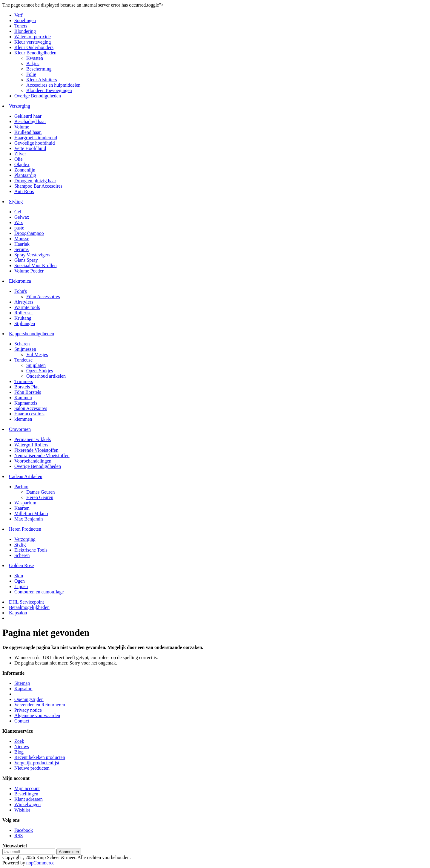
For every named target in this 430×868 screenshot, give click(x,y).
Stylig (20, 545)
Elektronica (20, 281)
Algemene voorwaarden (37, 715)
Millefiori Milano (31, 513)
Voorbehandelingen (33, 461)
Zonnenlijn (25, 170)
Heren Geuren (40, 497)
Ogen (20, 581)
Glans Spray (26, 260)
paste (19, 228)
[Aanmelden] (29, 852)
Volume (22, 127)
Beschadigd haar (30, 121)
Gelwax (22, 217)
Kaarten (22, 508)
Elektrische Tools (31, 550)
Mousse (22, 239)
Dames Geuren (41, 492)
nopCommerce (40, 863)
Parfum (21, 487)
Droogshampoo (29, 233)
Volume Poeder (29, 271)
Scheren (22, 555)
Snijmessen (25, 349)
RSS (19, 836)
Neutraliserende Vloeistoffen (42, 456)
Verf (19, 15)
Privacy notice (28, 710)
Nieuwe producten (32, 768)
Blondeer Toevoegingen (49, 90)
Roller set (24, 313)
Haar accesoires (29, 414)
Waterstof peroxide (33, 37)
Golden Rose (21, 565)
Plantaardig (25, 175)
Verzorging (20, 106)
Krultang (23, 318)
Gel (18, 212)
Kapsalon (18, 613)
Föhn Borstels (28, 392)
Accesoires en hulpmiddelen (53, 85)
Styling (16, 202)
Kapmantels (26, 403)
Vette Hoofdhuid (30, 148)
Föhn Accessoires (43, 297)
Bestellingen (26, 794)
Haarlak (22, 244)
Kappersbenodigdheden (32, 334)
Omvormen (20, 429)
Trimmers (24, 381)
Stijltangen (25, 323)
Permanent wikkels (33, 439)
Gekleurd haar (28, 116)
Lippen (21, 586)
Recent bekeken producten (40, 757)
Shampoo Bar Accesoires (38, 186)
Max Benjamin (29, 519)
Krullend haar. (28, 132)
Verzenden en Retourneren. (40, 705)
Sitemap (22, 683)
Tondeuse (23, 360)
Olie (19, 159)
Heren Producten (25, 529)
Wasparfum (25, 503)
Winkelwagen (27, 805)
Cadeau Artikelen (26, 476)
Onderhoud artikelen (46, 376)
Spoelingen (25, 20)
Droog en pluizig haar (35, 181)
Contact (22, 721)
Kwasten (35, 58)
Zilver (20, 154)
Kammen (23, 398)
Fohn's (21, 291)
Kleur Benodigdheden (35, 53)
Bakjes (33, 63)
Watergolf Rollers (31, 445)
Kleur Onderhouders (34, 47)
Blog (19, 752)
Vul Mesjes (37, 355)
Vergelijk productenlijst (37, 763)
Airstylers (24, 302)
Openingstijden (29, 699)
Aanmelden (69, 852)
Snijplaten (36, 365)
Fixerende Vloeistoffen (36, 450)
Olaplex (22, 164)
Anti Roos (24, 191)
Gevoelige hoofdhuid (35, 143)
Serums (21, 249)
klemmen (23, 419)
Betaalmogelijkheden (29, 607)
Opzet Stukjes (40, 371)
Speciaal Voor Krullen (36, 265)
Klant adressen (29, 799)
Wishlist (22, 810)
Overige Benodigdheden (38, 96)
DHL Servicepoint (26, 602)
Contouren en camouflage (39, 592)
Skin (19, 576)
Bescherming (39, 69)
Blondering (25, 31)
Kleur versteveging (33, 42)
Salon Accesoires (31, 408)
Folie (31, 74)
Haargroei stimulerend (36, 138)
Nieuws (22, 747)
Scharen (22, 344)
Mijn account (27, 788)
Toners (21, 26)
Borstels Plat (26, 387)
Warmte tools (27, 307)
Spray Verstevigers (32, 255)
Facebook (24, 830)
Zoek (19, 741)
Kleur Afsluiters (42, 80)
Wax (19, 222)
